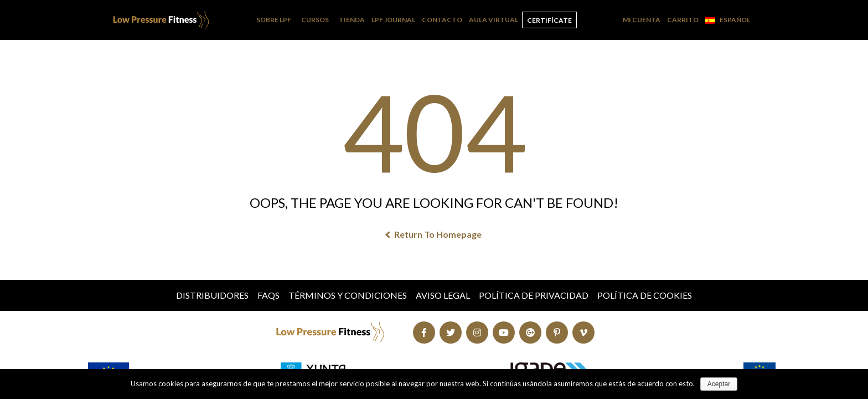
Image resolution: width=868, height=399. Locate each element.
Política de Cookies (645, 295)
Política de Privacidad (534, 295)
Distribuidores (212, 295)
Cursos (315, 20)
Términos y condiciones (348, 295)
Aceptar (719, 384)
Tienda (352, 20)
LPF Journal (393, 20)
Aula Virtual (494, 20)
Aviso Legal (443, 295)
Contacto (442, 20)
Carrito (683, 20)
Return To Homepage (434, 234)
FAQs (268, 295)
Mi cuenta (642, 20)
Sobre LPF (274, 20)
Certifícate (549, 20)
